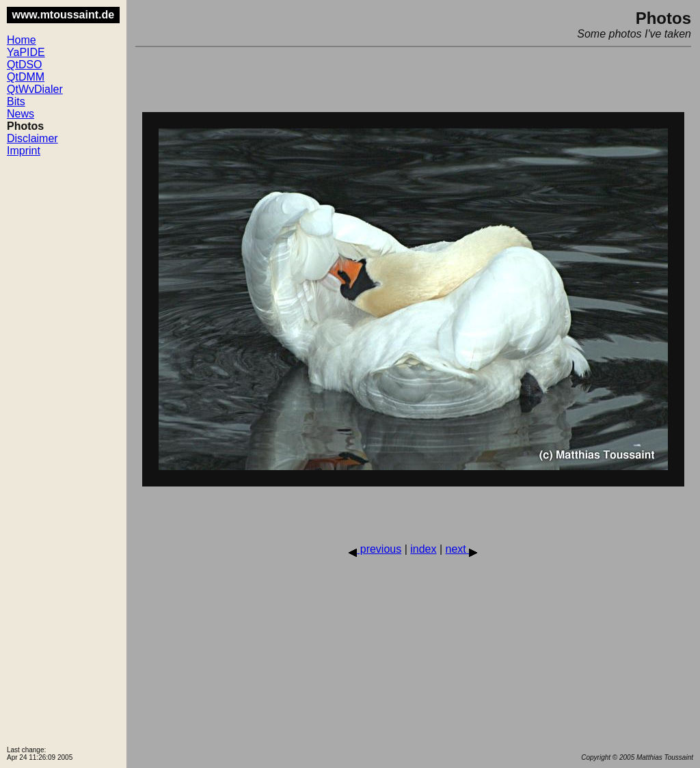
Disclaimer (32, 138)
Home (22, 40)
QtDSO (25, 65)
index (423, 549)
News (21, 114)
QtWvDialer (35, 89)
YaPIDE (26, 52)
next (462, 549)
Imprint (24, 151)
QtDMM (26, 77)
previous (375, 549)
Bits (16, 101)
